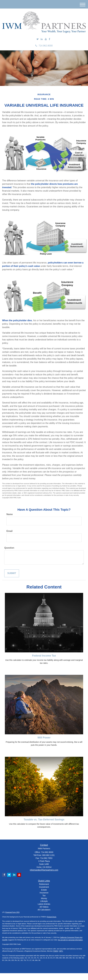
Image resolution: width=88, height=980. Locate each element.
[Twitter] (38, 39)
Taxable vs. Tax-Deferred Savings (44, 820)
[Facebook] (49, 39)
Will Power (44, 738)
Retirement (44, 884)
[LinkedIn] (42, 39)
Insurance (44, 893)
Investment (44, 887)
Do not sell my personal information (70, 940)
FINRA (56, 951)
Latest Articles (44, 904)
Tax (44, 896)
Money (44, 898)
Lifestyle (44, 901)
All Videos (44, 907)
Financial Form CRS (12, 912)
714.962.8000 (44, 46)
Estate (44, 890)
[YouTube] (46, 39)
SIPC (61, 951)
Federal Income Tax (44, 656)
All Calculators (44, 910)
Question (9, 548)
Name (10, 514)
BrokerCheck (52, 917)
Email (10, 531)
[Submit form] (12, 573)
